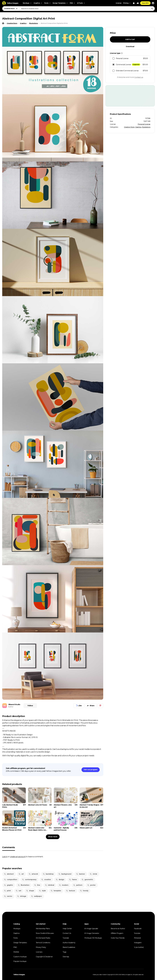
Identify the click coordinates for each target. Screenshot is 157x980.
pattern (78, 885)
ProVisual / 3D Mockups (93, 938)
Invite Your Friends (118, 938)
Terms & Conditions (43, 943)
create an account (18, 857)
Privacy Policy (41, 947)
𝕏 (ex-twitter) (139, 947)
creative (46, 880)
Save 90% (145, 3)
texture (71, 891)
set (18, 891)
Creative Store (129, 127)
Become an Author (118, 929)
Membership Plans (43, 929)
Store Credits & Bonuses (45, 933)
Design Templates (20, 943)
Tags (64, 952)
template (56, 891)
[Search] (152, 9)
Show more (53, 837)
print (7, 891)
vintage (22, 896)
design (60, 880)
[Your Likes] (138, 3)
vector (8, 896)
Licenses (39, 952)
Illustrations (146, 127)
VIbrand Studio (14, 704)
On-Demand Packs (43, 938)
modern (64, 885)
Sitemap (66, 957)
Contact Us (67, 933)
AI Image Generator (92, 933)
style (42, 891)
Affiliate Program (117, 933)
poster (91, 885)
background (65, 874)
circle (93, 874)
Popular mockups (20, 961)
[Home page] (3, 23)
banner (81, 874)
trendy (84, 891)
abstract (9, 874)
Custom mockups (20, 957)
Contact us (139, 77)
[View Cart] (134, 3)
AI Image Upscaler (91, 929)
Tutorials (66, 938)
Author (11, 707)
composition (11, 880)
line (37, 885)
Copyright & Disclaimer (44, 957)
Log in (5, 857)
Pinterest (137, 938)
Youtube (137, 933)
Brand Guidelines (69, 947)
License (119, 3)
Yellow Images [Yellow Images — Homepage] (19, 975)
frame (73, 880)
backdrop (48, 874)
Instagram (138, 943)
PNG (15, 947)
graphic (8, 885)
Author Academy (69, 943)
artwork (33, 874)
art (21, 874)
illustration (24, 885)
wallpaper (36, 896)
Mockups (17, 929)
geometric (87, 880)
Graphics (138, 127)
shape (30, 891)
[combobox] (87, 9)
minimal (50, 885)
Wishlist (16, 952)
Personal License (144, 124)
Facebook (138, 929)
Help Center (67, 929)
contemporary (29, 880)
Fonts (15, 938)
